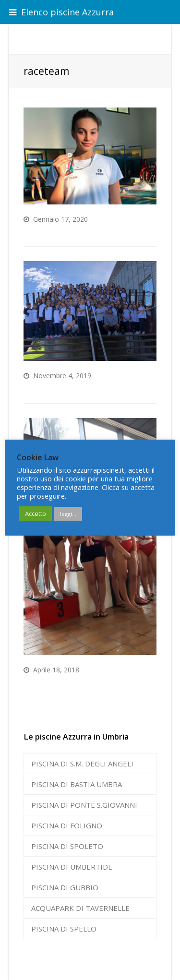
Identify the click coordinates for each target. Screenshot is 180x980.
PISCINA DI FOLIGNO (67, 825)
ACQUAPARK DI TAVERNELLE (80, 908)
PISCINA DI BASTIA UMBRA (77, 784)
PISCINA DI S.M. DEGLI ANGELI (82, 764)
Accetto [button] (36, 514)
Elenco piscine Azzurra (61, 12)
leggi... (68, 514)
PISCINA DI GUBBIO (65, 887)
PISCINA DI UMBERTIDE (72, 867)
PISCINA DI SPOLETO (67, 846)
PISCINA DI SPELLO (64, 929)
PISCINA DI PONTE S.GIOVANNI (84, 805)
